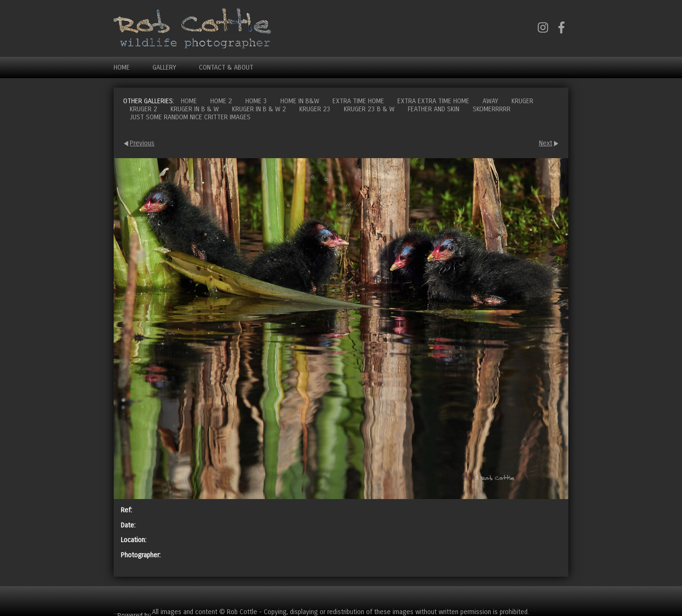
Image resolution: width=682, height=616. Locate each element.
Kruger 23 (315, 109)
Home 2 (221, 101)
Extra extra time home (433, 101)
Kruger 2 (144, 109)
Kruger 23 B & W (369, 109)
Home (122, 67)
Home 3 (256, 101)
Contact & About (226, 67)
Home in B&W (300, 101)
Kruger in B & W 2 (259, 109)
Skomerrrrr (492, 109)
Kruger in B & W (195, 109)
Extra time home (358, 101)
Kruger (522, 101)
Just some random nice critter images (190, 117)
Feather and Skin (434, 109)
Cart (561, 597)
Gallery (164, 67)
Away (490, 101)
